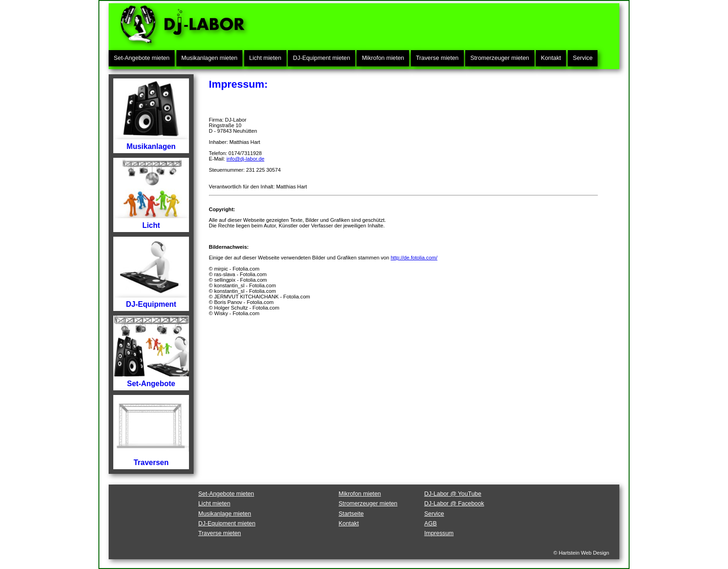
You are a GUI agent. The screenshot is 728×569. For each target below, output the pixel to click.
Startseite (351, 514)
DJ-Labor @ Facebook (454, 503)
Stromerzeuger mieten (500, 58)
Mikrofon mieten (383, 58)
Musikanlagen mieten (210, 58)
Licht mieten (265, 58)
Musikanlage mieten (225, 514)
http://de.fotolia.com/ (414, 258)
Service (583, 58)
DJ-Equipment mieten (322, 58)
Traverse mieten (437, 58)
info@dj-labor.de (246, 159)
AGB (431, 523)
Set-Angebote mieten (142, 58)
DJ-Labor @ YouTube (453, 494)
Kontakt (551, 58)
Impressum (439, 533)
